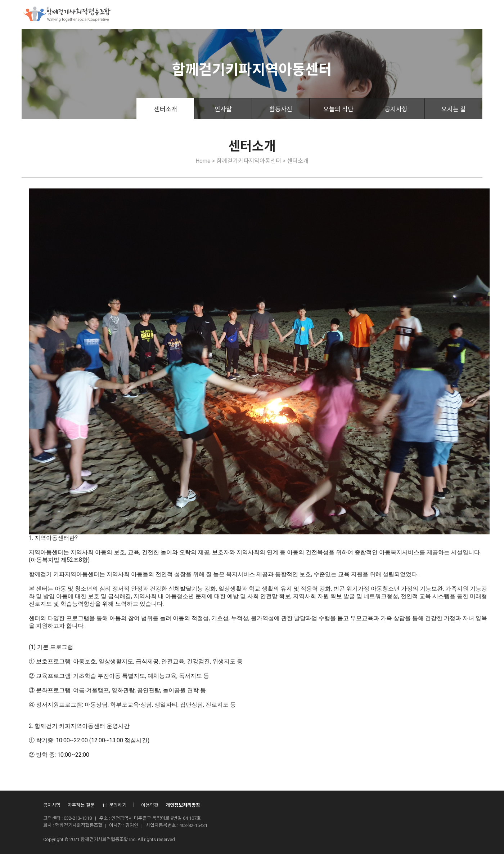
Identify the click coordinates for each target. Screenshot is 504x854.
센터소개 (166, 109)
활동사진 (281, 109)
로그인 (448, 15)
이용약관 (150, 805)
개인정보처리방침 (183, 805)
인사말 (223, 109)
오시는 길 (454, 109)
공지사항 (396, 109)
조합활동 (282, 14)
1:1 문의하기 (114, 805)
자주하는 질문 (81, 805)
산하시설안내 (322, 14)
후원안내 (248, 14)
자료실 (359, 14)
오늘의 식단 (338, 109)
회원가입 (474, 15)
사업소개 (213, 14)
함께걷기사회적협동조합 (161, 14)
